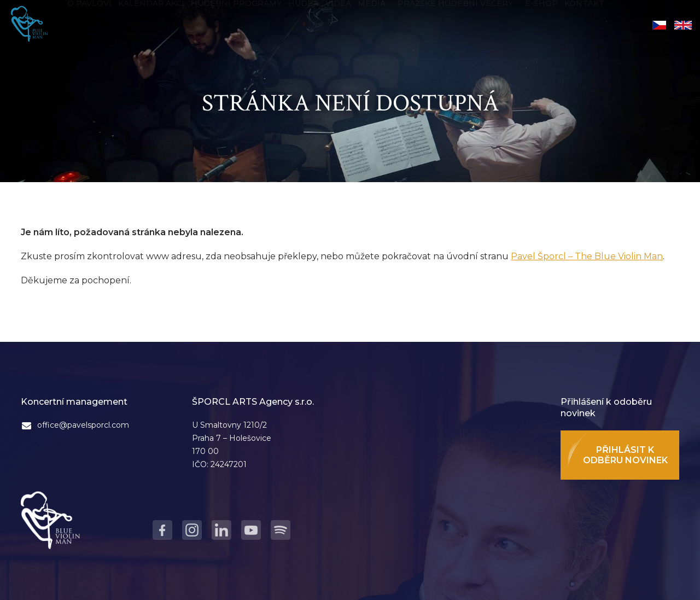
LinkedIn (221, 530)
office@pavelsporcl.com (83, 425)
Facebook (162, 530)
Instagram (192, 530)
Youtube (251, 530)
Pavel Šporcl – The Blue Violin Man (587, 256)
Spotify (281, 530)
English (683, 25)
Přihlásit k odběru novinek (625, 455)
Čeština (659, 25)
